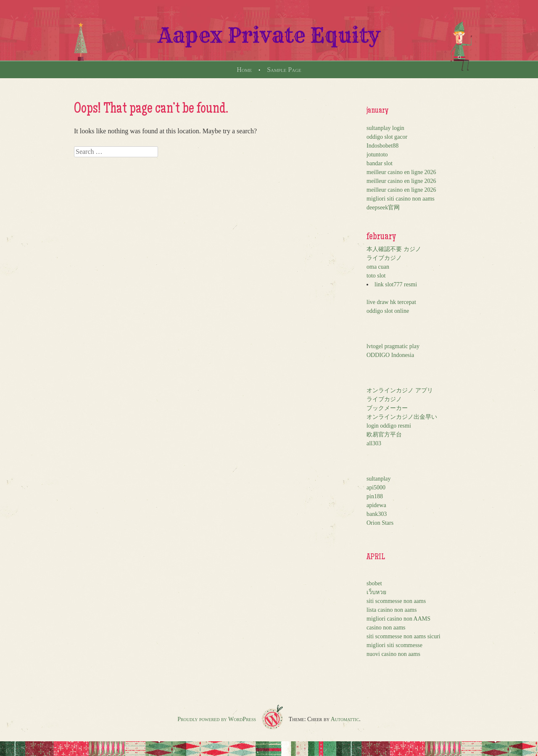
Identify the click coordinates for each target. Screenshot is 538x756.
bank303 (377, 514)
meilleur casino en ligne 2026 (401, 172)
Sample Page (284, 70)
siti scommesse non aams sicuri (403, 636)
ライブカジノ (384, 258)
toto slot (376, 276)
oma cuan (378, 267)
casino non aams (386, 628)
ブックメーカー (387, 408)
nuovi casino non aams (393, 654)
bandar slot (380, 163)
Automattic (345, 719)
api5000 (376, 488)
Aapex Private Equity (269, 35)
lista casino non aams (392, 610)
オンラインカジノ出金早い (402, 417)
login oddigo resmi (389, 426)
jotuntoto (377, 155)
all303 (374, 443)
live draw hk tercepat (391, 302)
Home (244, 70)
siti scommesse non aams (396, 601)
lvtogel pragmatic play (393, 346)
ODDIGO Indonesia (390, 355)
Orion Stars (380, 523)
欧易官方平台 (384, 435)
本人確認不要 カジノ (394, 249)
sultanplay (379, 479)
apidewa (376, 505)
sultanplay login (385, 128)
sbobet (374, 583)
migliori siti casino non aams (401, 199)
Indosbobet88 (382, 146)
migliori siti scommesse (394, 645)
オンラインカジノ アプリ (400, 390)
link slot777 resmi (396, 284)
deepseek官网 (383, 208)
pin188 (375, 496)
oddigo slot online (388, 311)
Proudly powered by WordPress (217, 719)
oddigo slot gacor (387, 137)
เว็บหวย (376, 592)
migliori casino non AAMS (398, 619)
